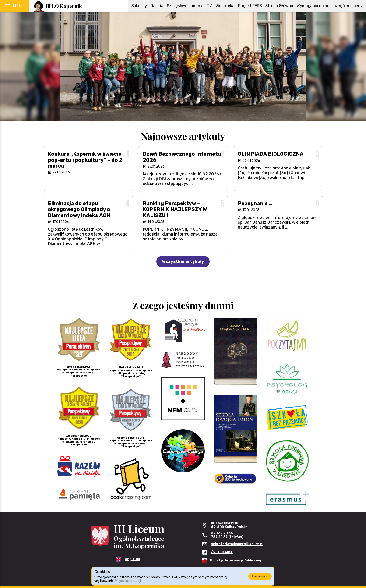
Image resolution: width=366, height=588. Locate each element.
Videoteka (225, 6)
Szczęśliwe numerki (185, 6)
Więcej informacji (128, 581)
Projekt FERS (250, 6)
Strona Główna (279, 6)
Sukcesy (139, 6)
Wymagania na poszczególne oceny (330, 6)
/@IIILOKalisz (222, 552)
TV (209, 6)
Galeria (157, 6)
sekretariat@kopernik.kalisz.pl (237, 544)
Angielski (132, 559)
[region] (183, 67)
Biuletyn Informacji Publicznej (236, 560)
